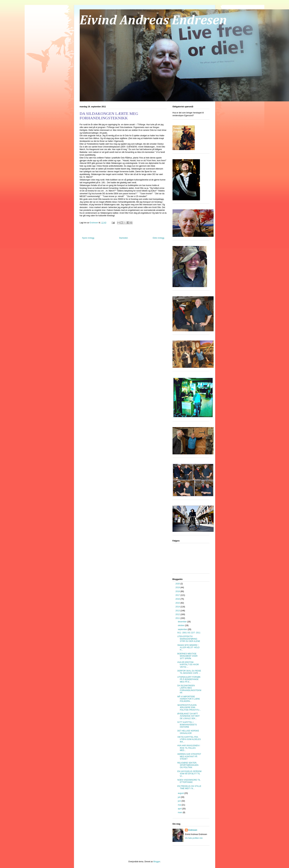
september (183, 629)
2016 (178, 599)
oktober (181, 625)
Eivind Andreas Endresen (153, 21)
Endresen (193, 830)
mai (180, 805)
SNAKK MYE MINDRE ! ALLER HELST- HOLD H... (188, 648)
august (181, 793)
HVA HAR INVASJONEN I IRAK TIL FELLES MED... (189, 748)
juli (179, 797)
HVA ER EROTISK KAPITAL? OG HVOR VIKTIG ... (188, 665)
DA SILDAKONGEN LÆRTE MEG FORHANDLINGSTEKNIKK (189, 689)
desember (182, 622)
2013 (178, 611)
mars (180, 812)
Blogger (157, 862)
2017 (178, 595)
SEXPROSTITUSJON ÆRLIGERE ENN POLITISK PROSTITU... (189, 708)
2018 (178, 591)
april (180, 809)
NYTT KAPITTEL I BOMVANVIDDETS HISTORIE (187, 725)
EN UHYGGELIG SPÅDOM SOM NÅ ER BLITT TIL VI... (189, 774)
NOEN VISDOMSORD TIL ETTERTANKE (189, 781)
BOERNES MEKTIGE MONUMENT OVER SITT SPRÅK (187, 656)
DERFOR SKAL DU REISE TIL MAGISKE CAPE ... (189, 672)
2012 (178, 614)
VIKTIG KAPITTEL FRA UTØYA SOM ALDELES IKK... (189, 739)
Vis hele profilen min (194, 838)
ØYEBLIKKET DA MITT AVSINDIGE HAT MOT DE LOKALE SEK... (188, 716)
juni (180, 801)
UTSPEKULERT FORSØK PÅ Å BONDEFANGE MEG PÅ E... (189, 679)
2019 (178, 587)
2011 (178, 618)
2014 (178, 607)
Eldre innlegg (158, 238)
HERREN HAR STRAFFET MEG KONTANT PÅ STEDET (189, 757)
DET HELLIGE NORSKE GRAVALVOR (188, 732)
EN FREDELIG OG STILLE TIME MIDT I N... (189, 787)
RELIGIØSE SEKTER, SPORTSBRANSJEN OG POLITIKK (188, 765)
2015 (178, 603)
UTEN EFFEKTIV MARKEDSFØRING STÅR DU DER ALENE (189, 639)
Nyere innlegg (88, 238)
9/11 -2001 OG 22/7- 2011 (189, 633)
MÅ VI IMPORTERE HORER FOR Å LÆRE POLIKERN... (189, 699)
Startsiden (123, 238)
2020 (178, 584)
